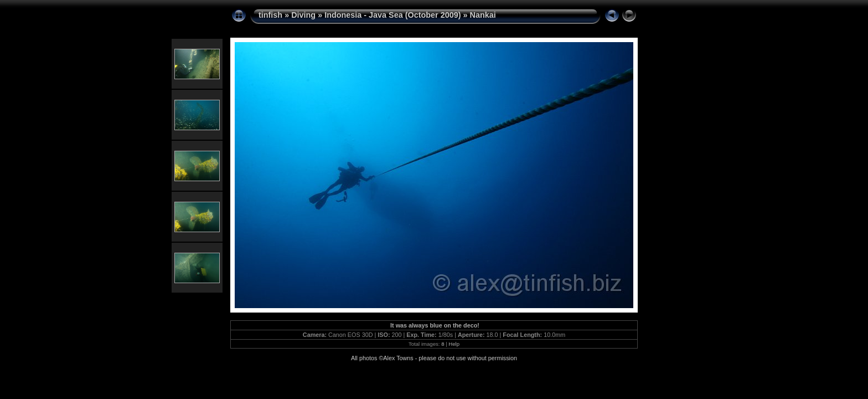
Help (454, 344)
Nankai (483, 15)
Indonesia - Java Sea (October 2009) (392, 15)
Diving (303, 15)
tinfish (270, 15)
